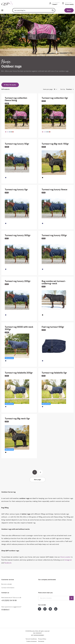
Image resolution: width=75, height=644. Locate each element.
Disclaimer (41, 641)
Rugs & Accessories (18, 17)
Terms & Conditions (31, 639)
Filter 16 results (11, 85)
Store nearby (69, 4)
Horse (8, 17)
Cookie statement (32, 641)
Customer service (8, 580)
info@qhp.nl (5, 609)
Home (3, 17)
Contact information (8, 588)
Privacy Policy (42, 639)
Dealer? (55, 4)
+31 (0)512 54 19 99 (9, 600)
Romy (69, 10)
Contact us (5, 593)
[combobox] (34, 10)
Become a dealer (7, 584)
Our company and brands (47, 580)
